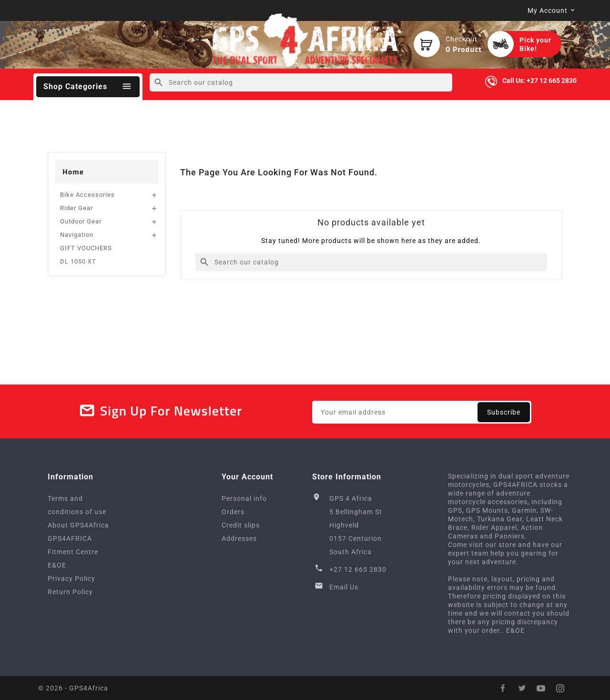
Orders (233, 512)
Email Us (344, 587)
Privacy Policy (71, 578)
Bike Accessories (87, 195)
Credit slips (241, 525)
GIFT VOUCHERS (86, 248)
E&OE (57, 565)
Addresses (239, 538)
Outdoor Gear (81, 221)
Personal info (244, 498)
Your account (247, 477)
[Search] (301, 82)
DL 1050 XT (78, 261)
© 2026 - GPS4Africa (73, 688)
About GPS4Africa (78, 525)
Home (73, 172)
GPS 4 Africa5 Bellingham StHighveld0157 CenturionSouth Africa (356, 525)
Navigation (77, 235)
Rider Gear (76, 208)
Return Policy (70, 592)
